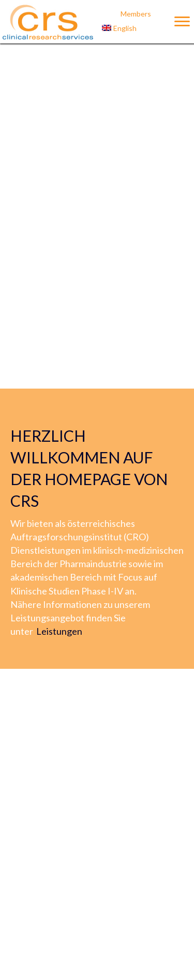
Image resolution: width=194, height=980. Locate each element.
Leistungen (59, 259)
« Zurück (74, 919)
